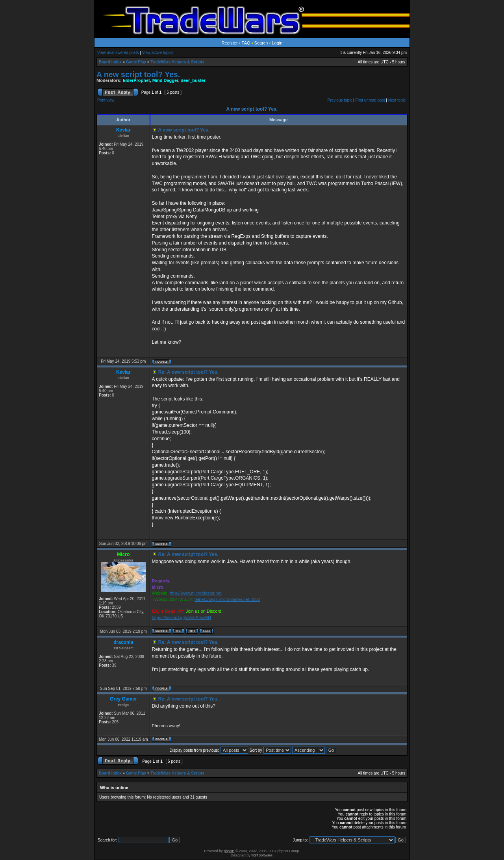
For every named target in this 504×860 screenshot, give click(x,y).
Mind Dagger (165, 80)
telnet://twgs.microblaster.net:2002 (227, 599)
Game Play (136, 62)
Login (277, 43)
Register (230, 43)
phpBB (229, 851)
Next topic (397, 100)
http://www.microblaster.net (195, 593)
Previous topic (340, 100)
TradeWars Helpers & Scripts (177, 62)
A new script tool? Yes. (138, 74)
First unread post (370, 100)
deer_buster (193, 80)
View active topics (158, 53)
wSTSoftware (262, 855)
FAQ (246, 43)
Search (261, 43)
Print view (106, 100)
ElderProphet (136, 80)
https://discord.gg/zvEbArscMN (182, 617)
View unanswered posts (118, 53)
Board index (110, 62)
